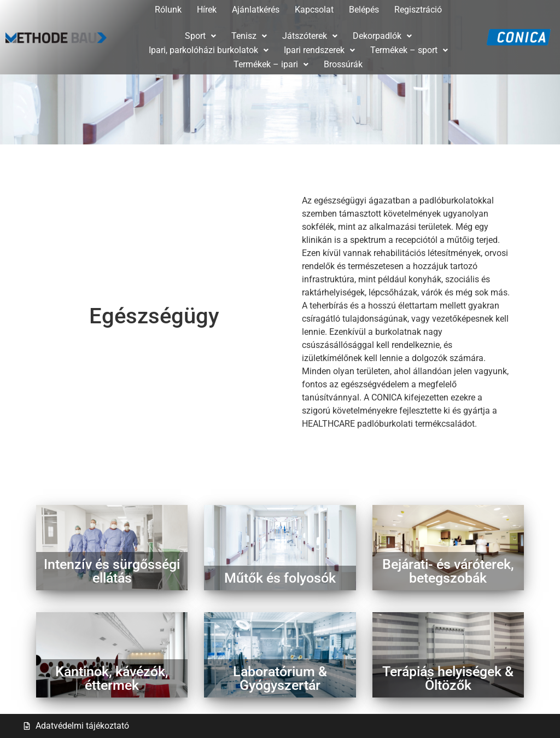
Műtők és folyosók (280, 578)
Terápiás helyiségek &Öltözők (448, 678)
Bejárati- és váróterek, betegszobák (448, 571)
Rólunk (168, 10)
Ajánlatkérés (256, 10)
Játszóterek (310, 36)
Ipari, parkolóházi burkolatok (209, 50)
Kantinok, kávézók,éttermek (112, 678)
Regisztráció (418, 10)
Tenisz (249, 36)
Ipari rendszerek (319, 50)
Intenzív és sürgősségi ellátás (112, 571)
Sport (200, 36)
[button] (200, 36)
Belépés (364, 10)
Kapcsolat (314, 10)
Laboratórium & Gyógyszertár (280, 678)
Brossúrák (343, 64)
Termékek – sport (409, 50)
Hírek (207, 10)
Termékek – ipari (271, 64)
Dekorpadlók (382, 36)
